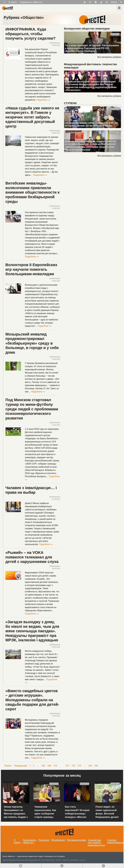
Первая (8, 766)
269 (49, 766)
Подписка (44, 840)
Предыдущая (20, 766)
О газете (13, 2)
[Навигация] (119, 8)
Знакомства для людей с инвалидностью (96, 843)
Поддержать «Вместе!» (31, 2)
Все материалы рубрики (109, 57)
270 (55, 766)
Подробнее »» (43, 100)
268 (43, 766)
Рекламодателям (76, 840)
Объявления (58, 840)
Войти (114, 2)
